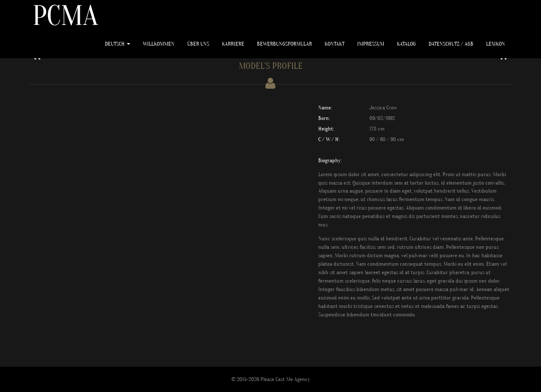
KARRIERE (233, 44)
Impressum (371, 44)
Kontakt (335, 44)
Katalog (406, 44)
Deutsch (117, 44)
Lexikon (496, 44)
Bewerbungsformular (284, 44)
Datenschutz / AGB (451, 44)
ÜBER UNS (198, 44)
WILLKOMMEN (159, 44)
